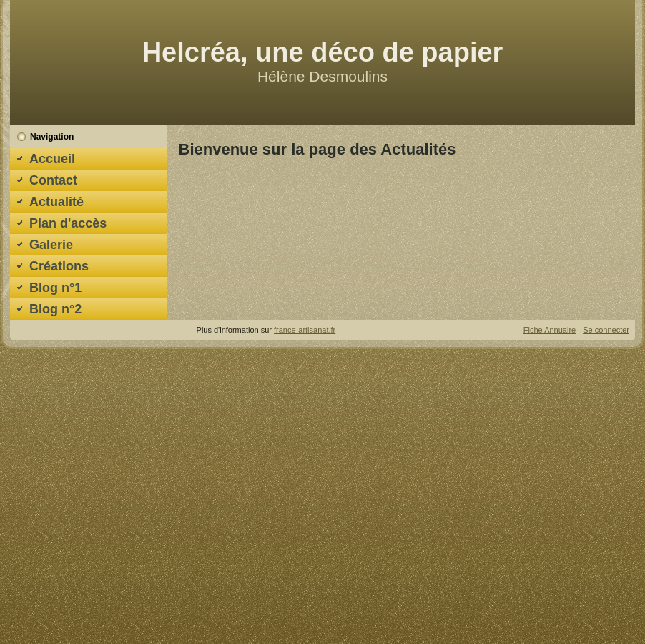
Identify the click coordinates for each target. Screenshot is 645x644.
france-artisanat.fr (305, 330)
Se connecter (606, 330)
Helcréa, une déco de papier (323, 52)
